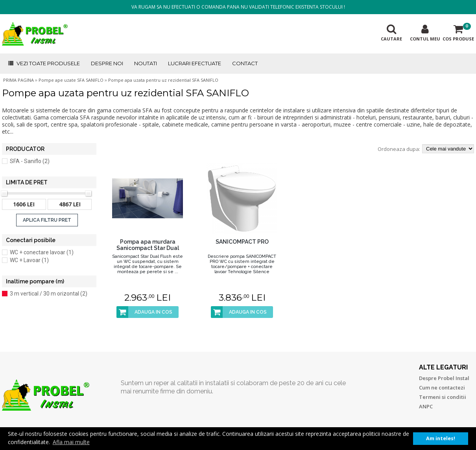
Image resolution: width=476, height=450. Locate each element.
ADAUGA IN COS (144, 312)
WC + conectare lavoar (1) (42, 252)
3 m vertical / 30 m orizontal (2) (49, 294)
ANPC (426, 406)
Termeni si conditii (443, 397)
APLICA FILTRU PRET (47, 220)
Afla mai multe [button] (71, 442)
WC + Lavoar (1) (29, 260)
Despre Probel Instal (444, 378)
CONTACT (245, 63)
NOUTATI (146, 63)
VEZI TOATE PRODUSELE (44, 63)
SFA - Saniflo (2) (30, 161)
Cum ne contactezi (442, 388)
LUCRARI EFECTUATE (195, 63)
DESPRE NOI (107, 63)
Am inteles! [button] (441, 438)
